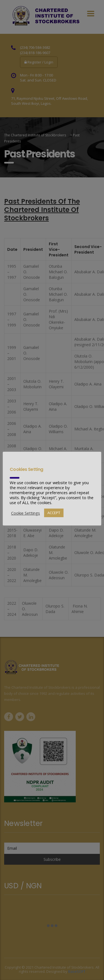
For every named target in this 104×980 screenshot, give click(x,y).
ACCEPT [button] (54, 513)
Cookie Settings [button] (26, 513)
